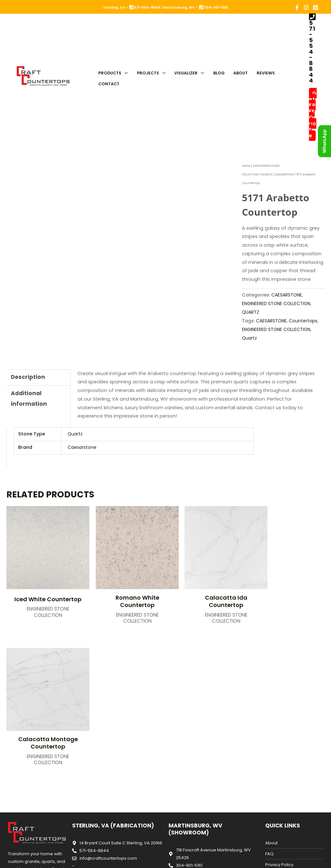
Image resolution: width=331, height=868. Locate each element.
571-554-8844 (312, 52)
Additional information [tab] (29, 399)
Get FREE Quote (313, 114)
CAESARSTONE (286, 174)
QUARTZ (267, 174)
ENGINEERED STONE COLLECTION (277, 303)
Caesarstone (83, 447)
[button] (125, 72)
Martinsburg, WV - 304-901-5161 (196, 8)
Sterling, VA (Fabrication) (113, 676)
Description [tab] (28, 377)
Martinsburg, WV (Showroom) (195, 679)
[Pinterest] (316, 8)
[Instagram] (306, 8)
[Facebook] (297, 8)
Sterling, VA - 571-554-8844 (132, 8)
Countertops (257, 329)
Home (247, 166)
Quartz (280, 338)
